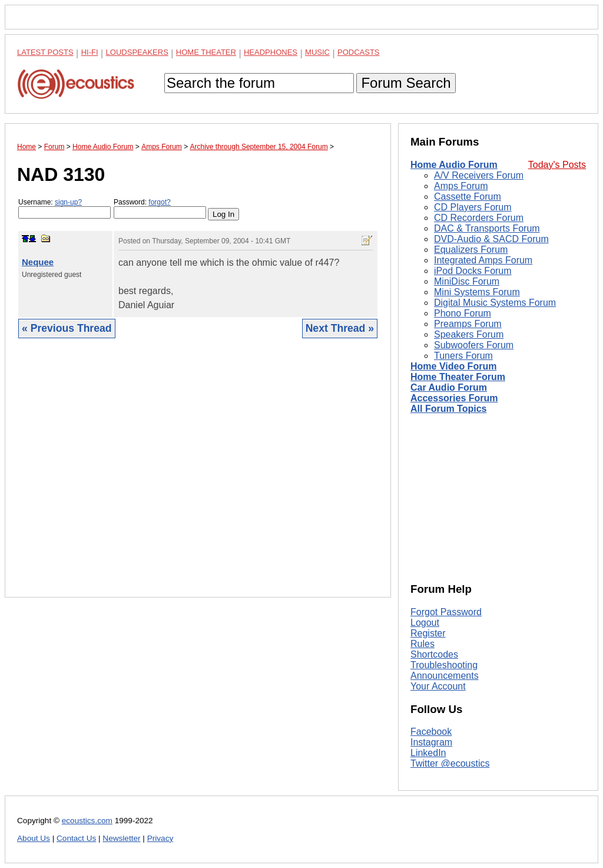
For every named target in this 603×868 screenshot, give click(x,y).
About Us (34, 838)
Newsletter (121, 838)
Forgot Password (446, 612)
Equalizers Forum (471, 250)
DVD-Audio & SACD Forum (491, 239)
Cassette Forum (468, 197)
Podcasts (359, 52)
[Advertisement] (198, 477)
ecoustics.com (87, 821)
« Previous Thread (67, 328)
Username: (64, 208)
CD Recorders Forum (479, 218)
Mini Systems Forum (477, 292)
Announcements (445, 676)
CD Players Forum (473, 207)
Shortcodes (434, 654)
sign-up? (68, 202)
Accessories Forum (454, 398)
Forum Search (406, 83)
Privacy (160, 838)
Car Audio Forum (449, 387)
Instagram (431, 742)
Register (428, 633)
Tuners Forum (463, 356)
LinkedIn (428, 753)
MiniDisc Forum (467, 281)
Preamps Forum (468, 324)
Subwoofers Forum (474, 345)
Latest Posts (45, 52)
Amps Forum (461, 186)
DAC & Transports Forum (487, 228)
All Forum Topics (448, 409)
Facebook (431, 732)
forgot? (159, 202)
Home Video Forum (453, 366)
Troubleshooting (444, 665)
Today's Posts (557, 165)
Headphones (271, 52)
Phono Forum (463, 313)
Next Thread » (340, 328)
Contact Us (76, 838)
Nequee (38, 262)
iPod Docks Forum (473, 271)
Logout (425, 623)
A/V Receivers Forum (479, 175)
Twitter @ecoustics (450, 763)
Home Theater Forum (458, 377)
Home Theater (206, 52)
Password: (160, 208)
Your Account (438, 686)
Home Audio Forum (454, 165)
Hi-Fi (90, 52)
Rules (423, 644)
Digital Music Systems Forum (495, 303)
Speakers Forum (469, 334)
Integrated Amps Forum (483, 260)
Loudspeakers (137, 52)
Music (317, 52)
